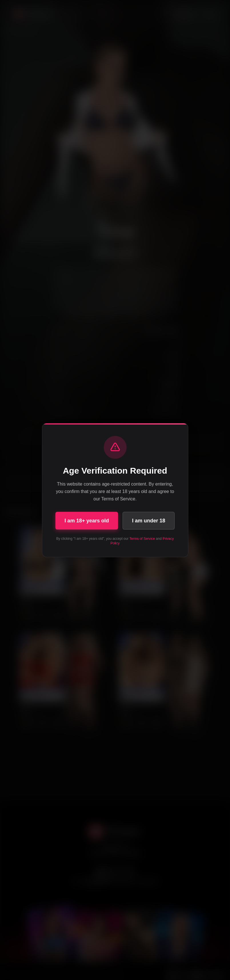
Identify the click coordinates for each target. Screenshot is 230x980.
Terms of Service (142, 539)
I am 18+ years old (87, 521)
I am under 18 (149, 521)
